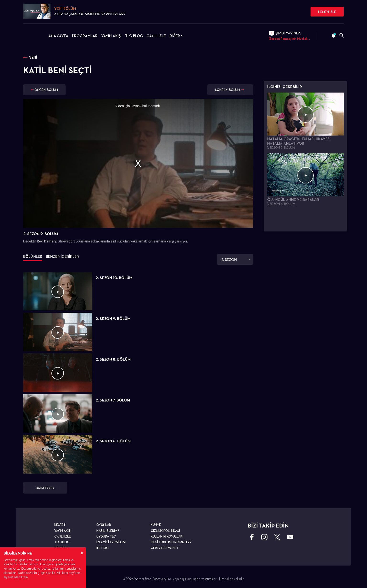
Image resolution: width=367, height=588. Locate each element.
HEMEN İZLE (327, 12)
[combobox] (235, 259)
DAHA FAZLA (45, 488)
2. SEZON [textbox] (229, 260)
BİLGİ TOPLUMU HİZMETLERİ (172, 542)
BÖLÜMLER (33, 256)
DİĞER (177, 36)
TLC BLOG (134, 36)
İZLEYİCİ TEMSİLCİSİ (111, 542)
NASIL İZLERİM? (108, 531)
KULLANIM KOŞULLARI (167, 536)
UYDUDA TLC (106, 536)
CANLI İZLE (156, 36)
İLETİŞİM (103, 548)
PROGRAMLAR (85, 36)
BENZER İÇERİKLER (62, 256)
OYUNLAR (104, 525)
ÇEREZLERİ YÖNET (165, 548)
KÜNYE (156, 525)
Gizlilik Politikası (57, 573)
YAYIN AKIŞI (111, 36)
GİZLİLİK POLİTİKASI (165, 531)
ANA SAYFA (58, 36)
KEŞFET (60, 525)
